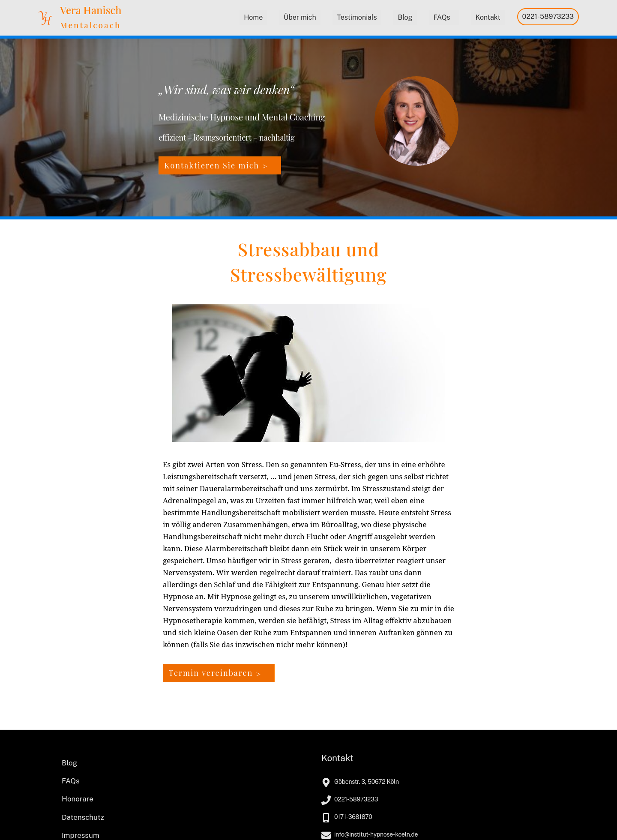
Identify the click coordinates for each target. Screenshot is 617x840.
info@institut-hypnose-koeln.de (376, 834)
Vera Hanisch (91, 10)
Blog (405, 17)
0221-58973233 (548, 16)
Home (253, 17)
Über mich (300, 17)
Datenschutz (83, 817)
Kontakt (488, 17)
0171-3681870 (353, 817)
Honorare (78, 799)
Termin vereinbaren (211, 673)
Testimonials (357, 17)
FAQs (442, 17)
